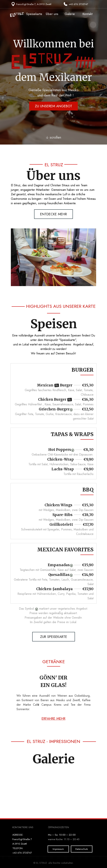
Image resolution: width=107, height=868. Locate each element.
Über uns (52, 14)
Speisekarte (34, 14)
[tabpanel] (31, 4)
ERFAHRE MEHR (53, 718)
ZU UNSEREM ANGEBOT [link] (53, 106)
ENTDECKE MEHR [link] (53, 214)
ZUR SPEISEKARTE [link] (54, 637)
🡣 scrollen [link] (53, 137)
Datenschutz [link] (82, 849)
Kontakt (88, 14)
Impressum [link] (58, 849)
